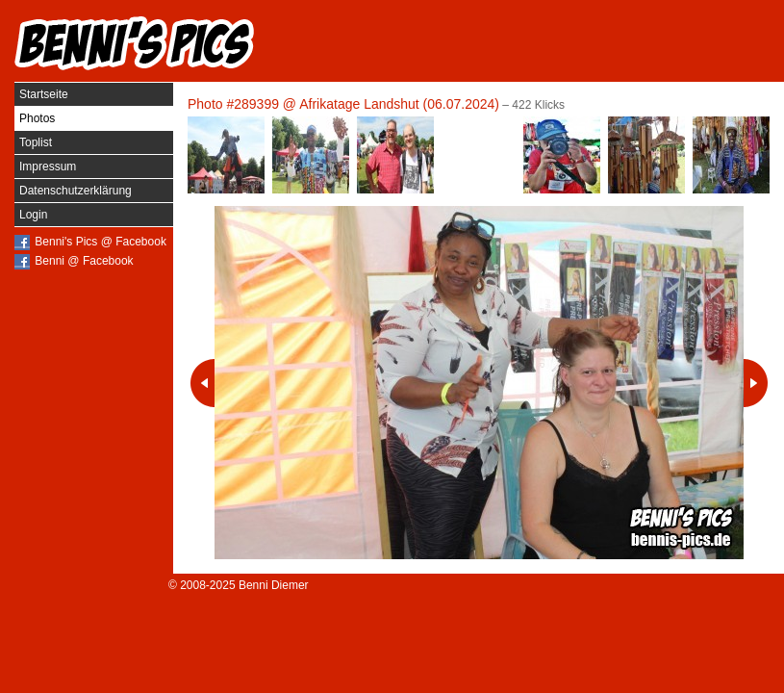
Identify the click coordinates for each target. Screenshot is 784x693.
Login (33, 215)
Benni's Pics (135, 43)
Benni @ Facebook (84, 261)
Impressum (48, 167)
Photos (37, 118)
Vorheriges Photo (202, 383)
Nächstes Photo (756, 383)
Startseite (44, 94)
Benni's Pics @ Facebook (101, 242)
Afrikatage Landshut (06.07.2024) (399, 104)
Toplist (36, 142)
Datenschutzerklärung (76, 191)
